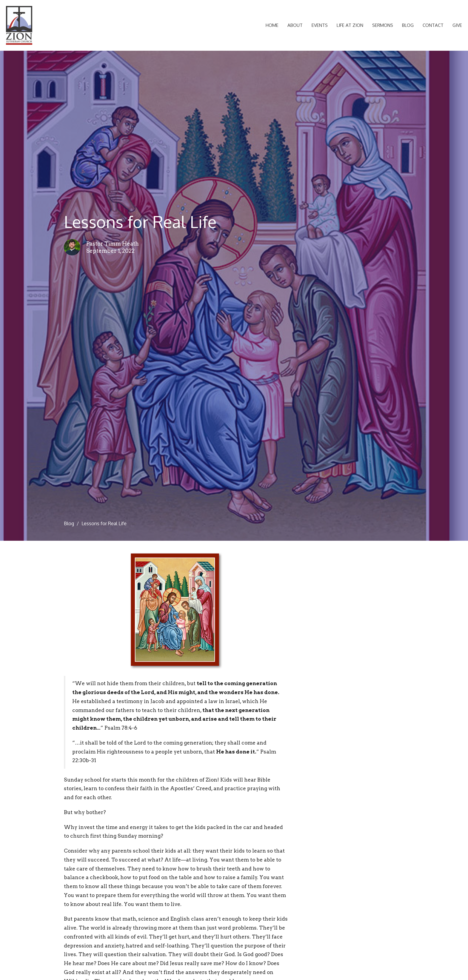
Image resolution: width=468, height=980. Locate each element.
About (295, 25)
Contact (433, 25)
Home (272, 25)
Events (320, 25)
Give (457, 25)
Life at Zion (350, 25)
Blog (408, 25)
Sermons (383, 25)
